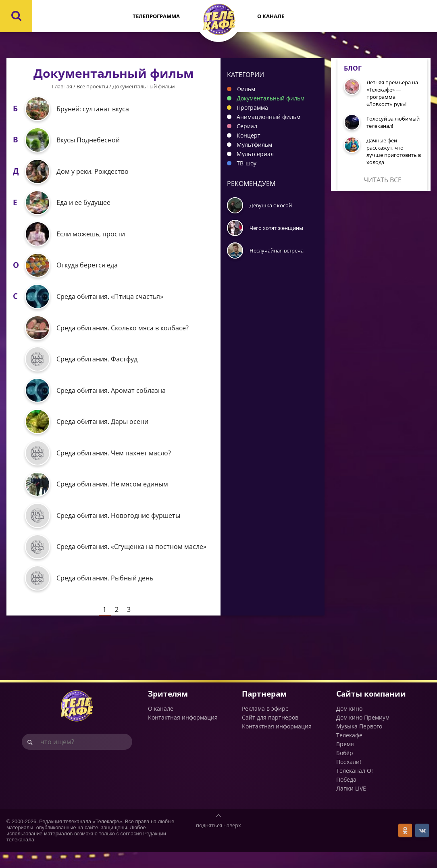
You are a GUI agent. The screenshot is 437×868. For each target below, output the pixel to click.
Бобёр (345, 769)
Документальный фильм (271, 98)
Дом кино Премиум (363, 733)
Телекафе (349, 751)
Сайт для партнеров (270, 733)
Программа (252, 107)
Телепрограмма (156, 16)
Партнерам (264, 709)
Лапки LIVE (351, 804)
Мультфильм (254, 145)
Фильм (246, 89)
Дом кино (349, 724)
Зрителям (168, 709)
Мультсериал (255, 154)
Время (345, 760)
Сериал (247, 126)
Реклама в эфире (265, 724)
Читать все (383, 180)
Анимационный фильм (268, 117)
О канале (271, 16)
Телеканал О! (355, 786)
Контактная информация (183, 733)
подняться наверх (218, 841)
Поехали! (349, 777)
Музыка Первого (359, 742)
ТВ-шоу (247, 163)
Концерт (249, 135)
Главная (62, 86)
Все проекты (92, 86)
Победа (346, 795)
